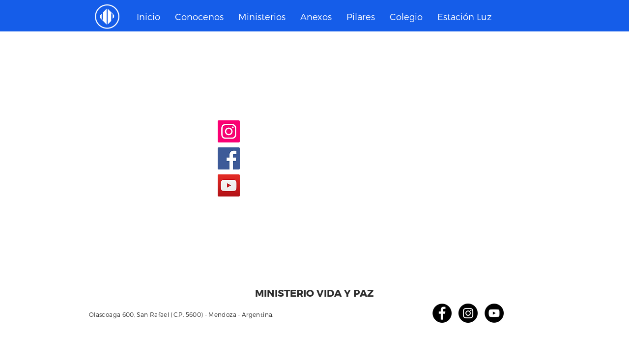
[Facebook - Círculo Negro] (442, 313)
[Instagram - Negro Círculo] (468, 313)
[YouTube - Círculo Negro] (494, 313)
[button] (262, 17)
